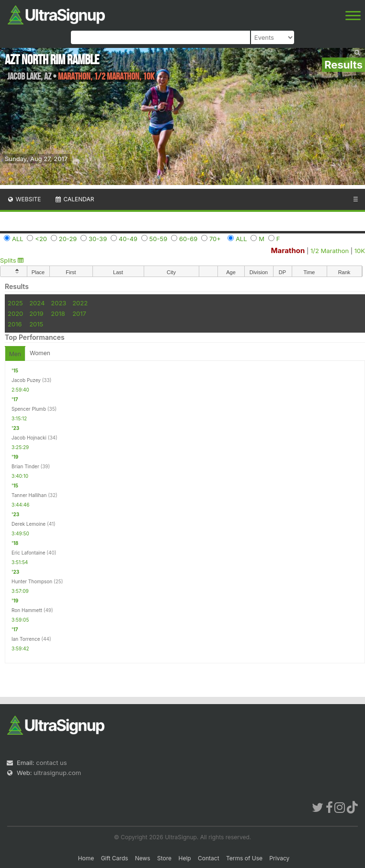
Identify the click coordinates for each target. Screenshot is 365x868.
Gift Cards (115, 858)
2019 (36, 313)
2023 (58, 303)
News (143, 858)
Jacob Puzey (26, 380)
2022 (80, 303)
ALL (18, 239)
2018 (58, 313)
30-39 (98, 239)
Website (24, 199)
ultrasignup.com (57, 773)
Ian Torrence (26, 639)
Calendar (74, 199)
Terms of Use (244, 858)
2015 (36, 324)
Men (15, 354)
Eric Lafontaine (29, 553)
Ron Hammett (27, 610)
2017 (79, 313)
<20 (41, 239)
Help (184, 858)
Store (164, 858)
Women (40, 353)
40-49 (128, 239)
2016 (15, 324)
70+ (215, 239)
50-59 (159, 239)
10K (360, 251)
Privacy (279, 858)
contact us (51, 763)
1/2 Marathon (330, 251)
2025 (15, 303)
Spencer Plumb (29, 409)
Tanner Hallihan (29, 495)
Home (86, 858)
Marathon (288, 250)
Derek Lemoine (29, 524)
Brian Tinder (25, 466)
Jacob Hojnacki (29, 438)
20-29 (68, 239)
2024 (37, 303)
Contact (209, 858)
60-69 (188, 239)
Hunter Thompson (32, 581)
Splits (12, 260)
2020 (15, 313)
